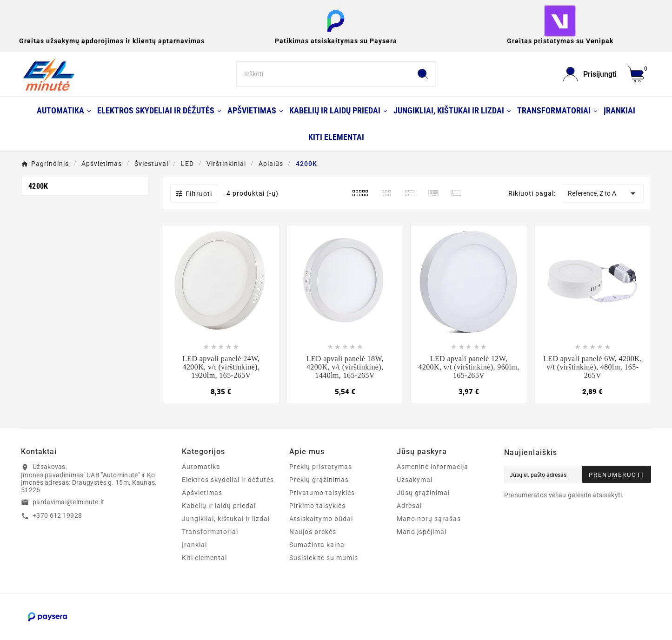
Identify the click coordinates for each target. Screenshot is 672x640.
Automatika (201, 467)
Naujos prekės (313, 532)
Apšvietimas (202, 493)
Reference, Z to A (603, 193)
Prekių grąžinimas (319, 480)
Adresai (409, 506)
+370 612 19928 (57, 515)
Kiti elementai (204, 558)
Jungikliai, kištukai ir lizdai (226, 519)
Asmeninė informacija (432, 467)
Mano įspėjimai (422, 532)
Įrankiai (194, 545)
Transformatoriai (210, 532)
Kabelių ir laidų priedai (219, 506)
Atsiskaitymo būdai (321, 519)
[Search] (324, 74)
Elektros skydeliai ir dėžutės (228, 480)
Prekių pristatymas (321, 467)
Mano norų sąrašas (429, 519)
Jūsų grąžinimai (423, 493)
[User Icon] (590, 74)
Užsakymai (415, 480)
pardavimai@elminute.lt (69, 502)
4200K (38, 186)
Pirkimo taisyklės (317, 506)
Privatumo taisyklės (322, 493)
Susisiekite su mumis (324, 558)
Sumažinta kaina (317, 545)
